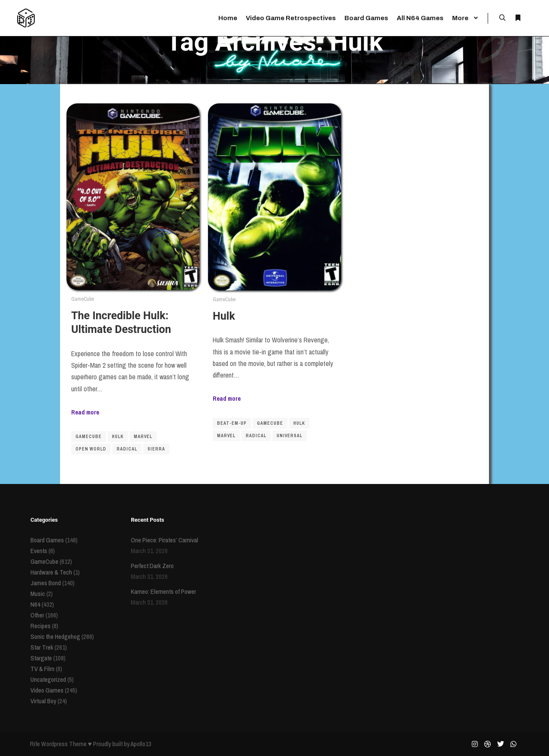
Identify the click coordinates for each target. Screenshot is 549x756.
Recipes (41, 626)
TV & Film (42, 669)
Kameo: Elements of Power (163, 591)
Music (38, 594)
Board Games (47, 540)
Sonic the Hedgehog (55, 637)
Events (39, 551)
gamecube (89, 437)
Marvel (143, 437)
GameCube (83, 299)
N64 (35, 604)
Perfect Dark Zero (152, 566)
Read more (85, 412)
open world (91, 449)
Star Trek (42, 647)
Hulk (118, 437)
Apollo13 (141, 744)
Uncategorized (48, 679)
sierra (156, 449)
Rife (35, 744)
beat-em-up (232, 423)
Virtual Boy (43, 701)
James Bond (46, 583)
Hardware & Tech (51, 572)
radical (127, 449)
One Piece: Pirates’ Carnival (164, 540)
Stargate (41, 658)
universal (290, 436)
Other (37, 615)
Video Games (47, 690)
